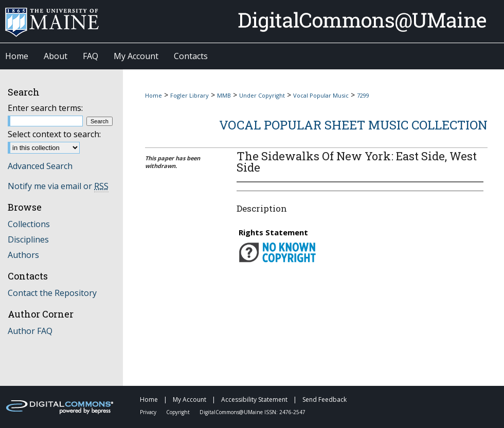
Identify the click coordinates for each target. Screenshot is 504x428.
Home (154, 95)
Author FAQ (30, 331)
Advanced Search (40, 166)
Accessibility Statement (255, 399)
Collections (29, 224)
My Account (190, 399)
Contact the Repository (52, 293)
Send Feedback (325, 399)
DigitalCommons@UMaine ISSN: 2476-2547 (253, 412)
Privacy (149, 412)
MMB (224, 95)
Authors (23, 255)
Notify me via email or (58, 186)
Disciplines (28, 239)
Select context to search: (54, 134)
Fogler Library (190, 95)
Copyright (179, 412)
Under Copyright (262, 95)
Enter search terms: (45, 108)
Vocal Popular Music (321, 95)
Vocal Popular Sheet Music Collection (353, 125)
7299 (363, 95)
